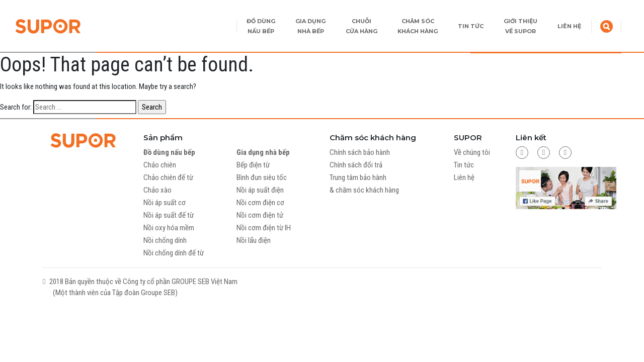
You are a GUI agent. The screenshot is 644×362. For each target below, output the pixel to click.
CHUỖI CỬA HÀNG (361, 26)
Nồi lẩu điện (254, 240)
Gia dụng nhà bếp (263, 152)
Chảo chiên (160, 165)
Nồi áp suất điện (260, 190)
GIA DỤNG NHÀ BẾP (310, 26)
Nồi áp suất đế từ (169, 215)
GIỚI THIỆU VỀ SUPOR (520, 26)
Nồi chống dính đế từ (174, 253)
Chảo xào (157, 190)
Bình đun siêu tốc (262, 177)
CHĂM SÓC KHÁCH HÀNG (418, 26)
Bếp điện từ (253, 165)
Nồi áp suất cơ (165, 203)
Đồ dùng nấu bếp (169, 152)
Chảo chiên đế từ (168, 177)
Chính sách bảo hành (360, 152)
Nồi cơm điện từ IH (264, 228)
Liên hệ (464, 177)
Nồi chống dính (165, 240)
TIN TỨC (471, 26)
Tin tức (464, 165)
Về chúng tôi (472, 152)
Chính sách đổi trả (356, 165)
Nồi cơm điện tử (260, 215)
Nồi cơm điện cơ (260, 203)
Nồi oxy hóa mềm (169, 228)
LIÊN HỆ (569, 26)
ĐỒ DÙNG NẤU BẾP (261, 26)
